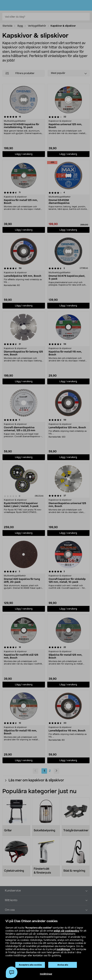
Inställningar (46, 974)
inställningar (63, 949)
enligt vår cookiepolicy (67, 931)
